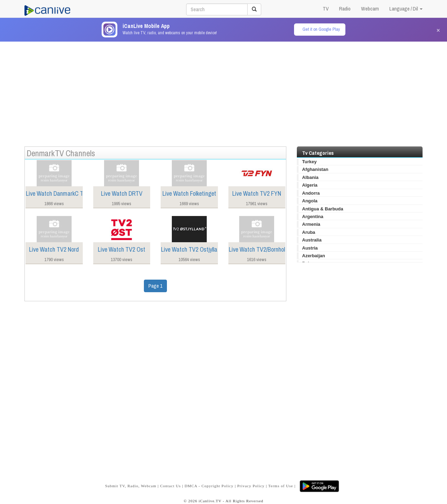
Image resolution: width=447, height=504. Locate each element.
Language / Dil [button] (406, 9)
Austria (310, 248)
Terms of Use (281, 486)
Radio (345, 9)
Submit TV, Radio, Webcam (131, 486)
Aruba (309, 232)
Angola (310, 201)
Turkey (309, 162)
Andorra (311, 193)
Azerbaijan (314, 256)
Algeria (310, 185)
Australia (312, 240)
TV (326, 9)
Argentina (313, 217)
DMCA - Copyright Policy (209, 486)
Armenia (311, 224)
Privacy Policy (251, 486)
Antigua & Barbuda (323, 209)
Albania (310, 177)
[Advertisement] (223, 91)
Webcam (370, 9)
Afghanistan (315, 169)
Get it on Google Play (321, 29)
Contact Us (170, 486)
